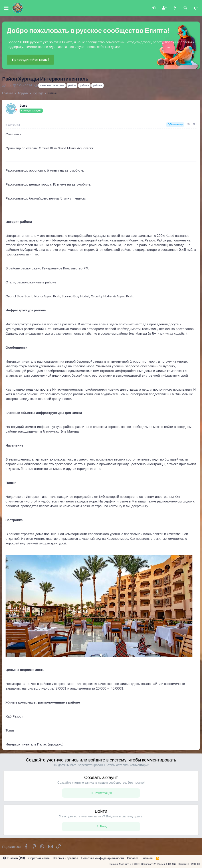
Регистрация (103, 793)
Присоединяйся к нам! (30, 60)
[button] (199, 864)
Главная (147, 858)
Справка (133, 858)
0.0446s (171, 864)
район (72, 85)
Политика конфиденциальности (102, 858)
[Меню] (6, 8)
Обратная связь (39, 858)
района (84, 85)
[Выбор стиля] (196, 8)
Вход (103, 826)
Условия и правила (65, 858)
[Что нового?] (175, 8)
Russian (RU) (14, 858)
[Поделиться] (189, 124)
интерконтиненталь (52, 85)
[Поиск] (185, 8)
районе (97, 85)
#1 (195, 124)
